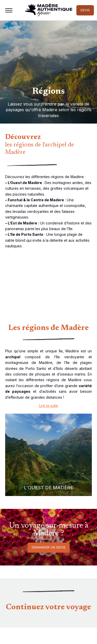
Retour (15, 28)
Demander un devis (49, 547)
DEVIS (85, 10)
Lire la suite (48, 406)
